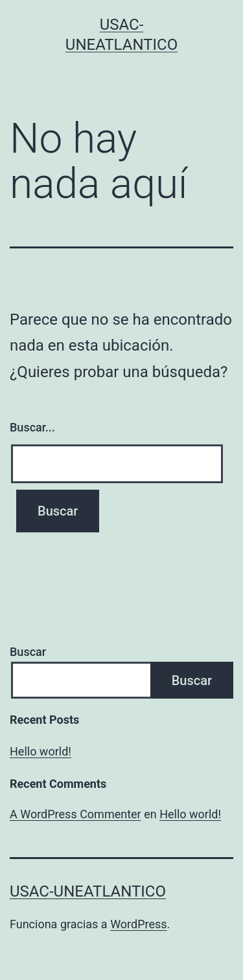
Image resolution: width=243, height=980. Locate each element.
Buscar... (32, 427)
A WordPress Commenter (75, 814)
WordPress (138, 924)
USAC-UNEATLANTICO (88, 891)
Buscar (28, 652)
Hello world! (40, 751)
